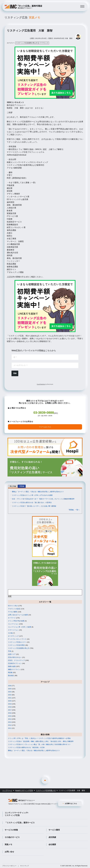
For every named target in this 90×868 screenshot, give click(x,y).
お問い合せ (9, 852)
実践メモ (8, 844)
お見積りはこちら (71, 803)
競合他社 (11, 676)
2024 (10, 692)
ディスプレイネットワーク (17, 639)
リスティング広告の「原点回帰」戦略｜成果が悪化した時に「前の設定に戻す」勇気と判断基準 (41, 741)
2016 (10, 713)
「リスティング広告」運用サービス (20, 823)
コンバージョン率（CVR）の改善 (19, 627)
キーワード (12, 618)
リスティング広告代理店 (16, 645)
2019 (10, 704)
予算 (9, 651)
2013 (10, 722)
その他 (10, 633)
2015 (10, 716)
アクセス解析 (13, 612)
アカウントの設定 (14, 609)
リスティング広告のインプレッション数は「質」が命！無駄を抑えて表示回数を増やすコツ (39, 744)
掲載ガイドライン (14, 669)
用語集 (10, 672)
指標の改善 (12, 666)
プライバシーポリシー (9, 866)
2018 (10, 707)
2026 (10, 686)
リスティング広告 (22, 17)
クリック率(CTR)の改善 (16, 621)
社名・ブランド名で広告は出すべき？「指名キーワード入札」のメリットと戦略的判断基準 (43, 499)
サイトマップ (24, 866)
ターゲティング (13, 636)
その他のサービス (12, 837)
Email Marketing (41, 384)
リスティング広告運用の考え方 (27, 43)
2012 (10, 725)
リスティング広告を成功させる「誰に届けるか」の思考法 (32, 502)
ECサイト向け (13, 606)
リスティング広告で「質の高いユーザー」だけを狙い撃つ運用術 (34, 506)
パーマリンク (44, 43)
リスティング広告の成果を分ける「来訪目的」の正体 (26, 747)
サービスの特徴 (11, 830)
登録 (15, 373)
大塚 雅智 (69, 38)
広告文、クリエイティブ (16, 660)
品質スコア (12, 654)
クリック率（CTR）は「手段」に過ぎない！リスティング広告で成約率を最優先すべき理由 (39, 738)
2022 (10, 695)
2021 (10, 698)
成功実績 (52, 837)
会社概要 (52, 844)
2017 (10, 710)
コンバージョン (13, 624)
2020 (10, 701)
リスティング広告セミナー (17, 642)
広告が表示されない (15, 657)
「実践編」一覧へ (73, 510)
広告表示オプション (15, 663)
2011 (10, 728)
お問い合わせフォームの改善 (18, 615)
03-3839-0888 (44, 413)
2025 (10, 689)
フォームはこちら (45, 427)
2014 (10, 719)
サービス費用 (54, 830)
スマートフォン (13, 630)
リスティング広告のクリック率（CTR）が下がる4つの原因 (32, 495)
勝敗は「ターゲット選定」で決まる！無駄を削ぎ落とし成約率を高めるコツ (38, 492)
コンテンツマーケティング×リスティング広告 (16, 814)
